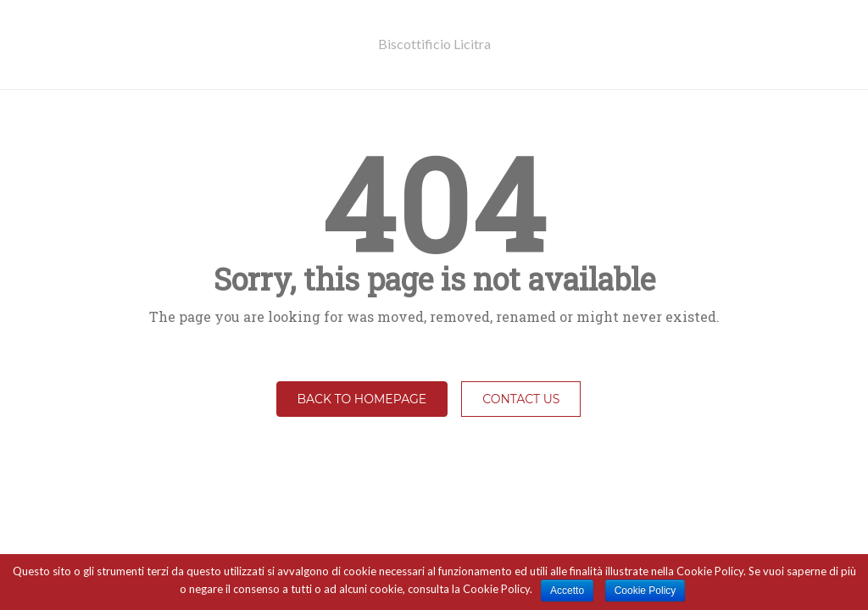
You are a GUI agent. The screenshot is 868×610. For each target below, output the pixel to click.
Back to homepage (362, 399)
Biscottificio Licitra (434, 44)
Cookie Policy (645, 591)
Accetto (567, 591)
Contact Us (521, 399)
